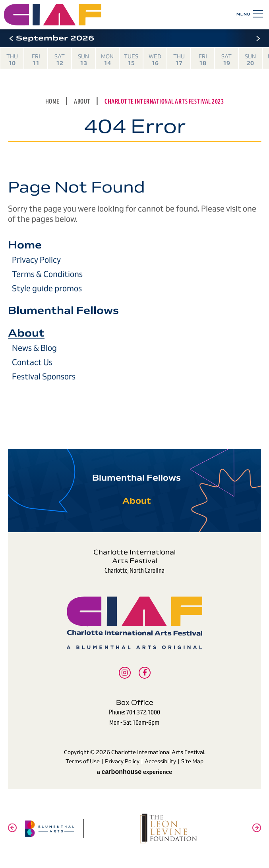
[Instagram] (125, 673)
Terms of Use (83, 761)
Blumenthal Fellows (63, 310)
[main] (134, 235)
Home (52, 101)
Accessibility (160, 761)
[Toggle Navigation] (257, 14)
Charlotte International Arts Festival (87, 15)
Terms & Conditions (47, 274)
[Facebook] (145, 673)
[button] (11, 38)
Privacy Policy (36, 260)
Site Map (192, 761)
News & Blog (34, 348)
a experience (134, 772)
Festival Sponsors (44, 377)
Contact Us (32, 362)
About (83, 101)
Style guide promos (47, 289)
